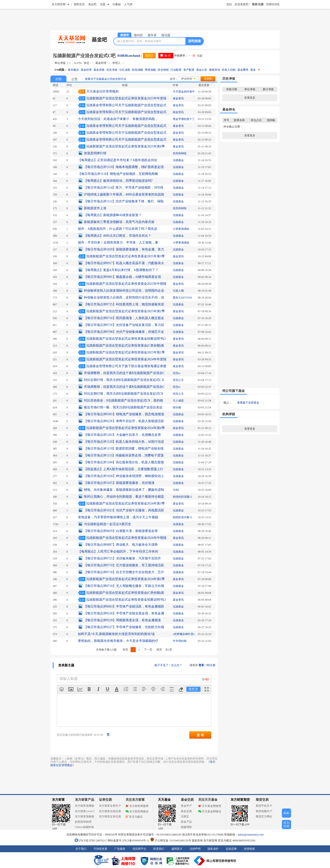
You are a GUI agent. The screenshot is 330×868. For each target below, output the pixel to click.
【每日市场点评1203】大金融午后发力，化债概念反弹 (122, 435)
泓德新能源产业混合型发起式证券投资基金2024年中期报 (126, 538)
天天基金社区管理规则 (102, 91)
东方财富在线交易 (110, 811)
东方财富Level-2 (85, 811)
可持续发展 (100, 849)
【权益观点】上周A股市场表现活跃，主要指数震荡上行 (124, 469)
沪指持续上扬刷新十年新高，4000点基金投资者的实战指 (124, 194)
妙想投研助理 (83, 822)
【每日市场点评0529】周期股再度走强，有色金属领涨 (122, 620)
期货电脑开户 (264, 811)
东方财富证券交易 (110, 816)
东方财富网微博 (137, 806)
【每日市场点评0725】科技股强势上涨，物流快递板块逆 (124, 304)
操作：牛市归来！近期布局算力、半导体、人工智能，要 (118, 243)
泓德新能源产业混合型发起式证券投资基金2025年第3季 (125, 256)
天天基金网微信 (210, 811)
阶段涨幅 (137, 70)
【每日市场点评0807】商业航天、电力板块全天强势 (121, 545)
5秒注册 (211, 665)
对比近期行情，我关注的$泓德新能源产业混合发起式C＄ (124, 380)
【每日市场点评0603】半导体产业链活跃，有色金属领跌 (124, 606)
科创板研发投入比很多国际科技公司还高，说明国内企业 (124, 291)
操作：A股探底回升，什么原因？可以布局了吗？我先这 (118, 229)
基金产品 (186, 822)
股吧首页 (79, 4)
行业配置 (176, 70)
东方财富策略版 (85, 816)
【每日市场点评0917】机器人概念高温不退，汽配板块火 (124, 263)
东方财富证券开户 (110, 806)
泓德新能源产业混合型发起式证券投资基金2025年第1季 (125, 352)
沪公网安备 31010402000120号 (171, 841)
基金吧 (92, 4)
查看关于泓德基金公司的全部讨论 (106, 79)
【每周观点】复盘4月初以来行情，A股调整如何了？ (121, 270)
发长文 (193, 689)
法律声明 (195, 849)
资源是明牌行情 (95, 153)
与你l (176, 490)
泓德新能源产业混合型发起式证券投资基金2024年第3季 (125, 503)
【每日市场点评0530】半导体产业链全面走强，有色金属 (124, 613)
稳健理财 (186, 827)
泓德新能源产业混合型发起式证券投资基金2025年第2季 (125, 311)
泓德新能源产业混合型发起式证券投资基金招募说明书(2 (126, 339)
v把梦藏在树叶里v (184, 634)
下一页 (148, 650)
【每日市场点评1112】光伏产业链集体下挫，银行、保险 (124, 201)
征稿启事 (231, 849)
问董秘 (117, 4)
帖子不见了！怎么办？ (168, 665)
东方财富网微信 (137, 811)
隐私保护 (213, 849)
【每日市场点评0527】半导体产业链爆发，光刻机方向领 (124, 627)
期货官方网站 (264, 816)
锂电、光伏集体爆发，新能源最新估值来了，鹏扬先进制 (124, 490)
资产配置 (189, 70)
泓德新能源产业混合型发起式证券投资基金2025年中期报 (126, 284)
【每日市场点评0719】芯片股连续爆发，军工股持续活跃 (124, 565)
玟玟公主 (178, 380)
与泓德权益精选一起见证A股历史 (107, 524)
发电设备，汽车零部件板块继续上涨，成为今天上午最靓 (118, 517)
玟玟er (177, 373)
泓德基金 (178, 160)
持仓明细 (163, 70)
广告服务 (120, 849)
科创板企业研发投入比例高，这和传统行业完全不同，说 (124, 297)
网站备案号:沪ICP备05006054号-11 (129, 841)
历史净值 (112, 70)
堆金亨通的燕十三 (184, 119)
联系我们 (159, 849)
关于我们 (81, 849)
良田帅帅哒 (180, 153)
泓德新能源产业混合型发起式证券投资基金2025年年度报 (126, 98)
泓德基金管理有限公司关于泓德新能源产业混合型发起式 (126, 105)
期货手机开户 (264, 806)
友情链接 (249, 849)
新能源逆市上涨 (95, 208)
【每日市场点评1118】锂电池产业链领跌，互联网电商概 (118, 174)
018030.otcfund (129, 56)
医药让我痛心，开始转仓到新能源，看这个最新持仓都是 (124, 497)
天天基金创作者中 (184, 92)
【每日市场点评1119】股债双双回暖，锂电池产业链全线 (124, 449)
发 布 (200, 735)
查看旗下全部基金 (248, 403)
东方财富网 (59, 4)
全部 (58, 79)
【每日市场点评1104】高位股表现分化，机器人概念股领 (124, 462)
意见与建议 (134, 817)
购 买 (168, 56)
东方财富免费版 (85, 806)
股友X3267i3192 (182, 298)
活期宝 (185, 816)
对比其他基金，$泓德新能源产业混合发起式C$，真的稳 (123, 400)
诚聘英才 (177, 849)
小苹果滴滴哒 (181, 229)
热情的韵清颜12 (182, 497)
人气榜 (128, 4)
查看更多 (250, 98)
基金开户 (186, 806)
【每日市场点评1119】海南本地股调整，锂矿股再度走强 (124, 167)
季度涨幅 (150, 70)
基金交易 (186, 811)
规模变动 (214, 70)
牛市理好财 (180, 641)
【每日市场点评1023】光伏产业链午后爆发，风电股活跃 (124, 510)
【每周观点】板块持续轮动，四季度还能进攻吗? (118, 181)
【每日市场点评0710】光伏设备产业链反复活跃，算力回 (124, 325)
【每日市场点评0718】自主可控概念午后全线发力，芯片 (124, 572)
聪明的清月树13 (182, 517)
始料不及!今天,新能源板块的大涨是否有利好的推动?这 (116, 634)
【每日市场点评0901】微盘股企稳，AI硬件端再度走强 (122, 277)
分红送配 (125, 70)
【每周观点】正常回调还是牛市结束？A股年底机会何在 (118, 160)
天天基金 (164, 800)
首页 (125, 650)
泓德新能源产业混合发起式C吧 (84, 56)
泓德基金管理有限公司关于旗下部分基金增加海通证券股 (126, 366)
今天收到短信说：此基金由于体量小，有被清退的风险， (118, 119)
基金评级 (99, 70)
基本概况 (73, 70)
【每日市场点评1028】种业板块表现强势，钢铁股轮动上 (124, 476)
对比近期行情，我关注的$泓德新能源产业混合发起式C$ (123, 394)
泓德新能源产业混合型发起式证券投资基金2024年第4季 (125, 428)
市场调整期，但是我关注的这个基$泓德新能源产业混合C (124, 373)
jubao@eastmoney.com (251, 835)
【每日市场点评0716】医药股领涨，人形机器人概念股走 (124, 318)
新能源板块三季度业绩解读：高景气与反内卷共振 (119, 222)
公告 (74, 79)
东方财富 (58, 800)
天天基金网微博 (210, 806)
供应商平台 (139, 849)
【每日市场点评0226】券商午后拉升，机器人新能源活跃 (124, 421)
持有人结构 (229, 70)
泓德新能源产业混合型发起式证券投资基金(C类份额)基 (125, 346)
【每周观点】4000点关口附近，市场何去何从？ (118, 236)
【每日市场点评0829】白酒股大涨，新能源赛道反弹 (121, 531)
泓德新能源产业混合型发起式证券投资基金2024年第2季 (125, 579)
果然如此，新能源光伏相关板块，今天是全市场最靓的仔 (118, 641)
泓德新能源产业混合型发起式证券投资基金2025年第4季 (125, 146)
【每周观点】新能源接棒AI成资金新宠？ (113, 215)
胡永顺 (177, 407)
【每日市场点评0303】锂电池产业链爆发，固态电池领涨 (124, 414)
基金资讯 (178, 98)
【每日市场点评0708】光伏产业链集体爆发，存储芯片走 (124, 332)
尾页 (159, 650)
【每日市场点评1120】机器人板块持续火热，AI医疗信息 (124, 442)
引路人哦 (178, 291)
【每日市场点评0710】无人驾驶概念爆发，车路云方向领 (124, 586)
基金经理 (86, 70)
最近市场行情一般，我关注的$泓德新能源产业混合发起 (123, 407)
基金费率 (243, 70)
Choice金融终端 (84, 827)
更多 (255, 70)
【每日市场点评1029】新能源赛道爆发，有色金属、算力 (124, 249)
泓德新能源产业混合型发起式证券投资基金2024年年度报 (126, 359)
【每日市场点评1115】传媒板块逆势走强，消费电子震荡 (124, 455)
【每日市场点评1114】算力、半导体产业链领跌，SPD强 (124, 188)
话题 (103, 4)
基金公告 (202, 70)
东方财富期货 (240, 800)
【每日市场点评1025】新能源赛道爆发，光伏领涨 (119, 483)
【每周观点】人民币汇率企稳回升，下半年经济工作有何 (118, 552)
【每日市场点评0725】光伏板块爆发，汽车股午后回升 (122, 558)
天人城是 (178, 401)
